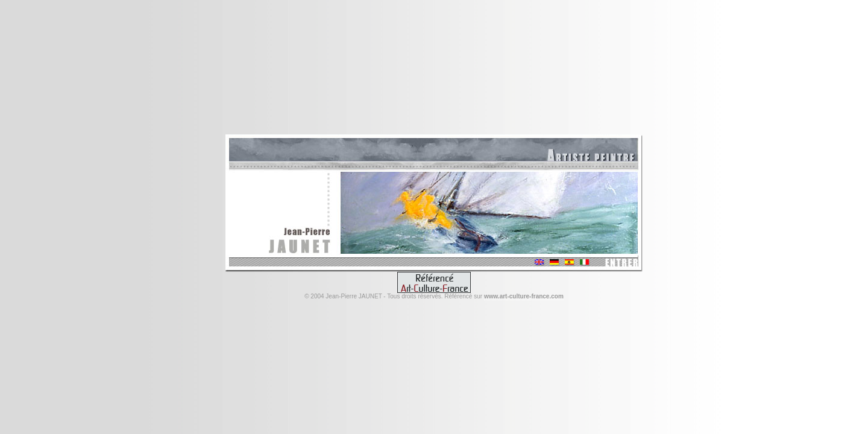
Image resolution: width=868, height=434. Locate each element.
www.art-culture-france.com (524, 296)
